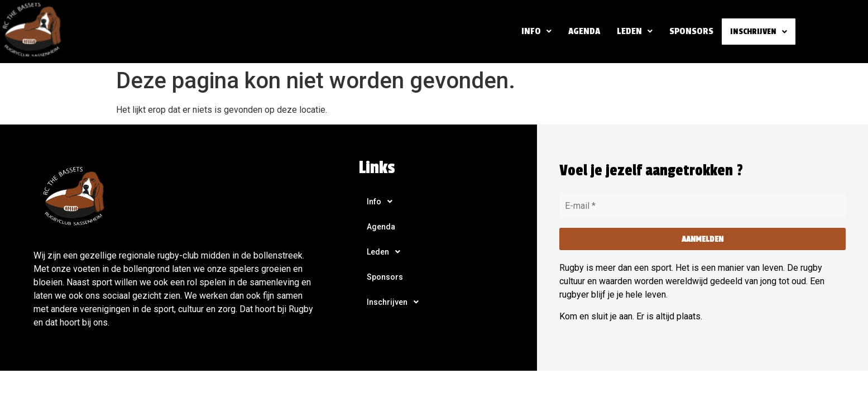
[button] (534, 31)
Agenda (581, 31)
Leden (632, 31)
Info (534, 31)
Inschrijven (757, 32)
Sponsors (689, 31)
